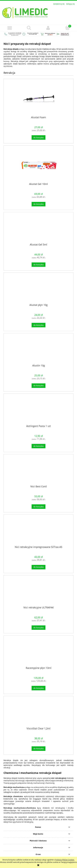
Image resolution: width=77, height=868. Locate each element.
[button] (10, 28)
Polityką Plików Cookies (65, 860)
